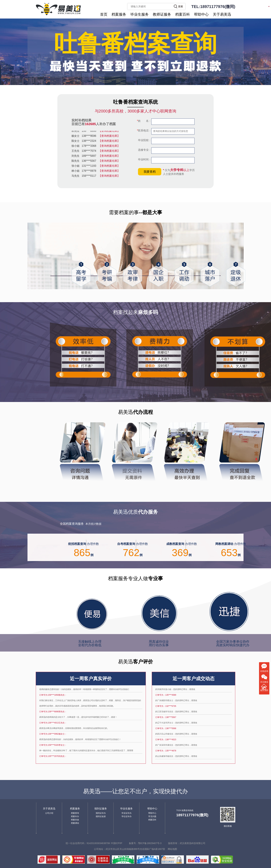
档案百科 (183, 14)
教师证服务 (162, 14)
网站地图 (172, 849)
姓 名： (144, 121)
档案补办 (75, 816)
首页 (104, 14)
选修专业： (144, 150)
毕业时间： (144, 159)
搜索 (181, 6)
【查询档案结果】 (109, 132)
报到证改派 (101, 816)
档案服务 (119, 14)
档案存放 (75, 820)
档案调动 (75, 823)
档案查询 (75, 813)
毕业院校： (144, 140)
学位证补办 (127, 816)
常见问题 (152, 816)
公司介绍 (49, 813)
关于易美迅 (222, 14)
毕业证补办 (127, 813)
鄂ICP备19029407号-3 (150, 843)
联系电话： (144, 131)
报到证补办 (101, 813)
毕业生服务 (139, 14)
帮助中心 (201, 14)
